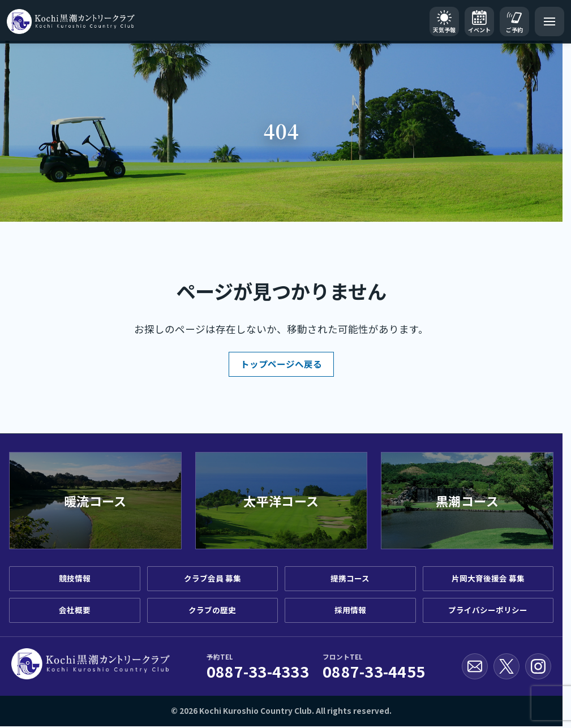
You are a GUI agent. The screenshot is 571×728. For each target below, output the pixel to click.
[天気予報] (444, 21)
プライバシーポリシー (488, 610)
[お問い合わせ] (475, 666)
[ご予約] (514, 21)
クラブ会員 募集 (212, 578)
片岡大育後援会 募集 (488, 578)
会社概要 (75, 610)
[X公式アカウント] (506, 666)
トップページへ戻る (281, 364)
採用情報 (350, 610)
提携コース (350, 578)
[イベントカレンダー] (479, 21)
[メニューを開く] (549, 21)
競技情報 (75, 578)
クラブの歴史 (212, 610)
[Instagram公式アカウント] (538, 666)
